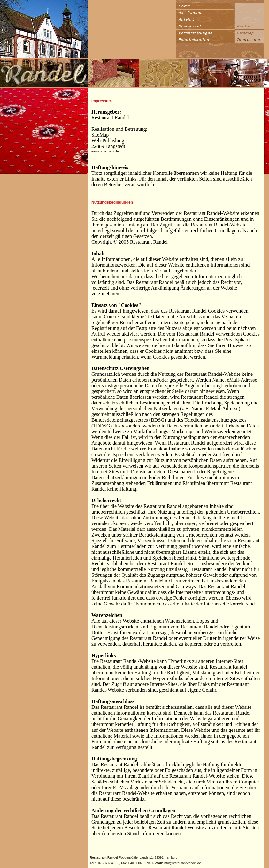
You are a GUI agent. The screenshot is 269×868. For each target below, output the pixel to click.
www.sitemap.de (105, 151)
